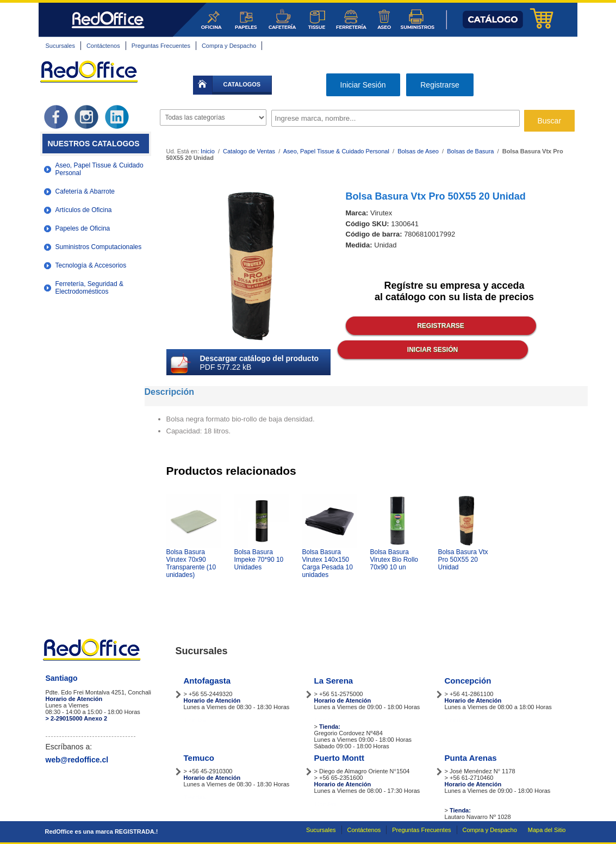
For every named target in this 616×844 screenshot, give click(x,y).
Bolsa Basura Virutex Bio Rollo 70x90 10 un (394, 560)
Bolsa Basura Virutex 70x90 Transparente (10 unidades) (191, 563)
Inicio (208, 151)
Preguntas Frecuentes (161, 46)
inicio (203, 85)
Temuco (199, 758)
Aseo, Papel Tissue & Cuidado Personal (99, 169)
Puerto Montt (339, 758)
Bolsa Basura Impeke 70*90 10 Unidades (259, 560)
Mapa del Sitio (547, 830)
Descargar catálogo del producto (260, 358)
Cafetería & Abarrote (85, 191)
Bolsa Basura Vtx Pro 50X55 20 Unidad (463, 560)
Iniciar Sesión (363, 85)
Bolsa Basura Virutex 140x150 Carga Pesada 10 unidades (328, 563)
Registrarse (440, 85)
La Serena (334, 681)
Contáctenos (103, 46)
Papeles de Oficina (83, 228)
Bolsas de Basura (470, 151)
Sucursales (60, 46)
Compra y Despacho (229, 46)
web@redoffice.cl (77, 760)
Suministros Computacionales (99, 247)
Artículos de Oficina (84, 210)
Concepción (468, 681)
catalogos (242, 84)
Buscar (550, 121)
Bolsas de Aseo (418, 151)
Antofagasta (207, 681)
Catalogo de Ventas (249, 151)
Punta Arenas (471, 758)
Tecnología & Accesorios (91, 265)
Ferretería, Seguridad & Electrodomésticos (89, 288)
